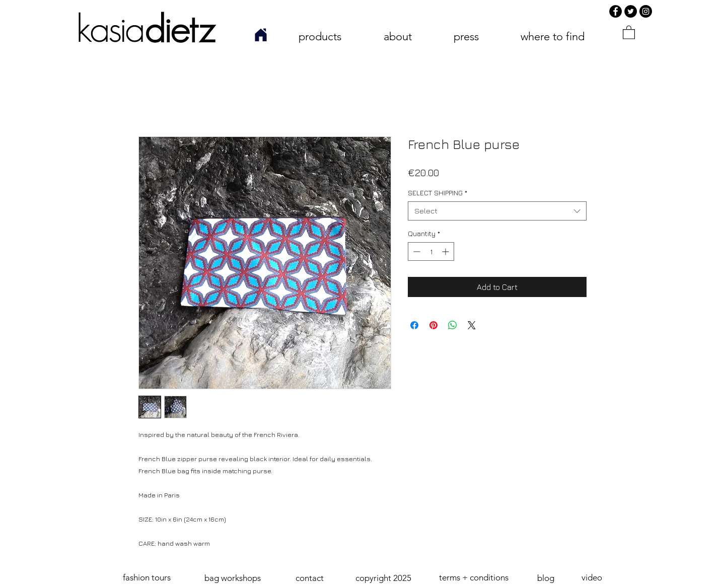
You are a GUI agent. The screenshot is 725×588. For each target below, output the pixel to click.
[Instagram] (646, 11)
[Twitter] (631, 11)
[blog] (546, 578)
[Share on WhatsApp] (453, 325)
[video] (592, 578)
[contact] (310, 578)
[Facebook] (615, 11)
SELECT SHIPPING (438, 193)
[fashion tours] (147, 578)
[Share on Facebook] (414, 325)
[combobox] (497, 211)
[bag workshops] (233, 578)
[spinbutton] (431, 251)
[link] (629, 32)
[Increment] (446, 251)
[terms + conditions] (474, 578)
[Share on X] (472, 325)
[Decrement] (416, 251)
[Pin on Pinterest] (433, 325)
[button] (383, 578)
